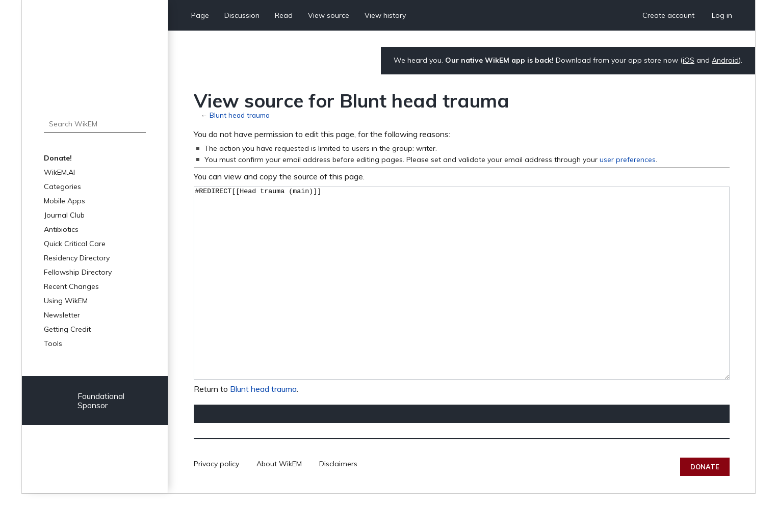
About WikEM (279, 502)
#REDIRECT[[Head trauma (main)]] (462, 302)
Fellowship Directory (78, 272)
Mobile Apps (64, 201)
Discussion (242, 15)
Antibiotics (61, 229)
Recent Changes (71, 286)
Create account (668, 15)
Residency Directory (77, 258)
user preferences (628, 159)
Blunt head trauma (240, 115)
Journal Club (64, 215)
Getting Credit (67, 329)
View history (385, 15)
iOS (689, 60)
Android (725, 60)
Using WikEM (66, 301)
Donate (705, 505)
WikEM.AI (59, 172)
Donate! (58, 158)
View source (329, 15)
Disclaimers (338, 502)
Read (284, 15)
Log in (722, 15)
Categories (62, 187)
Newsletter (62, 315)
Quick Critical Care (75, 244)
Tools (53, 343)
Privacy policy (216, 502)
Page (200, 15)
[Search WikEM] (95, 124)
